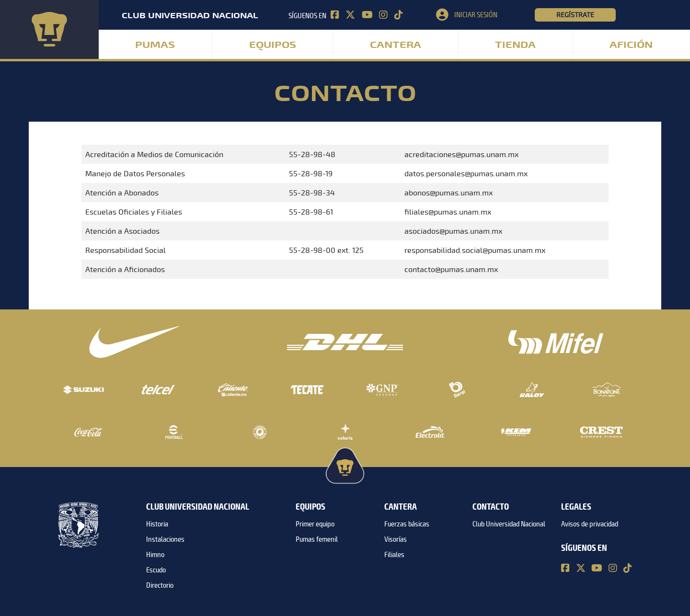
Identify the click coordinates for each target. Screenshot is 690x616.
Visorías (396, 539)
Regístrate (575, 15)
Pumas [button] (155, 45)
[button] (485, 15)
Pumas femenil (317, 539)
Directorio (160, 585)
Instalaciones (165, 539)
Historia (157, 524)
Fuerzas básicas (407, 524)
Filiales (394, 555)
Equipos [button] (273, 45)
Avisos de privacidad (590, 524)
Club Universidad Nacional (509, 524)
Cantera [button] (396, 45)
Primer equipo (315, 524)
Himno (155, 555)
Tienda (515, 45)
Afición (631, 45)
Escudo (156, 570)
